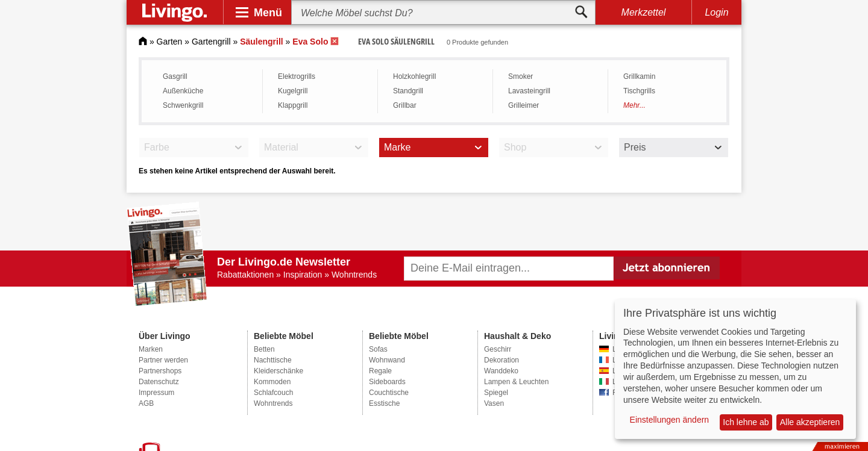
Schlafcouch (273, 393)
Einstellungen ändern (670, 420)
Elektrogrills (297, 76)
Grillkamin (639, 76)
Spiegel (496, 393)
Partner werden (163, 360)
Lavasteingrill (529, 91)
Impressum (156, 393)
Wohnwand (387, 360)
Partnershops (160, 371)
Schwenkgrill (183, 105)
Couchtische (389, 393)
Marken (151, 349)
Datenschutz (159, 382)
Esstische (384, 403)
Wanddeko (501, 371)
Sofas (378, 349)
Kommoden (272, 382)
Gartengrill (211, 42)
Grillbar (405, 105)
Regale (380, 371)
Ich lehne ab (746, 422)
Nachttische (273, 360)
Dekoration (502, 360)
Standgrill (408, 91)
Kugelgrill (293, 91)
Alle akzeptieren (810, 422)
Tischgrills (639, 91)
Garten (170, 42)
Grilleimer (524, 105)
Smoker (520, 76)
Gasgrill (175, 76)
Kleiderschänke (278, 371)
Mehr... (634, 105)
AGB (146, 403)
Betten (264, 349)
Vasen (494, 403)
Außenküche (183, 91)
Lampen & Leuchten (516, 382)
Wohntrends (273, 403)
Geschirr (498, 349)
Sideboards (387, 382)
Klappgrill (293, 105)
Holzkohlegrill (414, 76)
